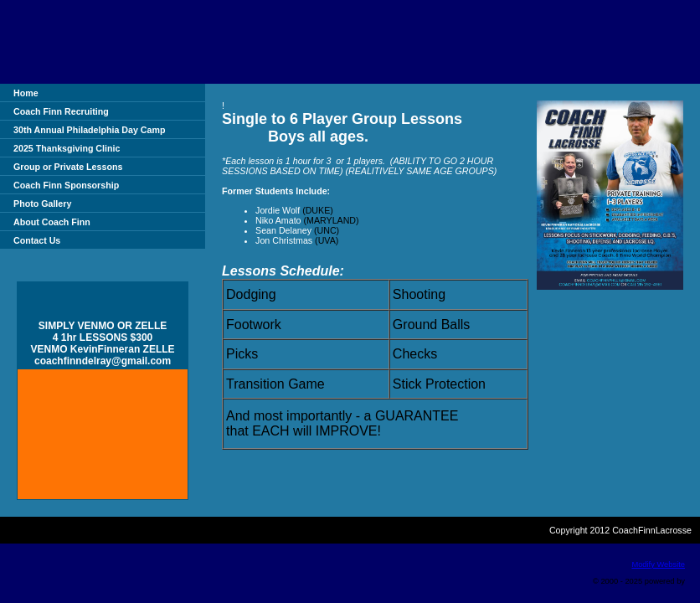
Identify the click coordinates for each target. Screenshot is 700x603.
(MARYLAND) (332, 220)
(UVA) (327, 240)
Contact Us (37, 240)
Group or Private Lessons (68, 167)
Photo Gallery (42, 204)
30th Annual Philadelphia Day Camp (89, 130)
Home (26, 93)
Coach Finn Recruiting (61, 111)
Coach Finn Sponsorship (66, 185)
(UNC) (327, 230)
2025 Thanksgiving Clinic (67, 148)
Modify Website (658, 564)
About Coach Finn (52, 222)
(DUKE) (319, 210)
